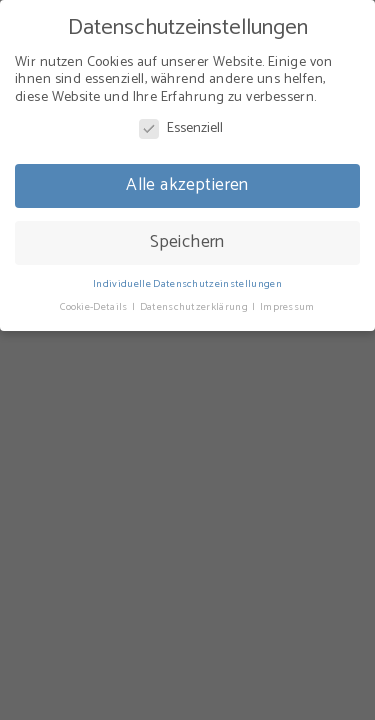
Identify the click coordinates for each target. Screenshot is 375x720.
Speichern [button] (187, 242)
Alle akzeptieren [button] (187, 185)
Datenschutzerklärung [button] (195, 307)
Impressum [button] (287, 307)
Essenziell (181, 128)
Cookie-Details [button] (95, 307)
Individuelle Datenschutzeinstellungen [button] (187, 284)
